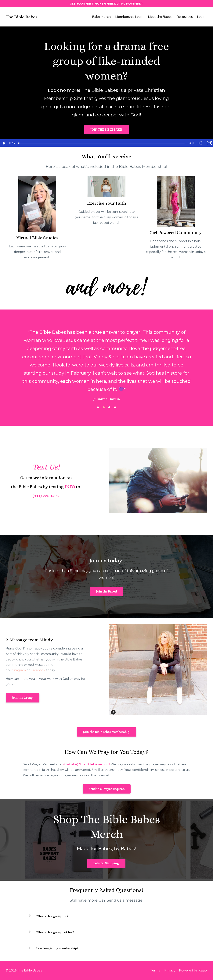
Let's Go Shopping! (106, 863)
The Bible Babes (22, 17)
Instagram (18, 670)
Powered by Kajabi (193, 970)
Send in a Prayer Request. (107, 789)
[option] (106, 362)
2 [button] (104, 407)
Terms (155, 970)
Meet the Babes (160, 17)
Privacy (170, 970)
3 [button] (109, 407)
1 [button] (98, 407)
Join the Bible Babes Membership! (107, 732)
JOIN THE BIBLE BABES (106, 130)
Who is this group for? (52, 916)
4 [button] (115, 407)
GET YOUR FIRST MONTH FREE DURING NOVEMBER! (106, 4)
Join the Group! (23, 698)
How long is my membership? (57, 948)
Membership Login (129, 17)
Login (201, 17)
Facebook (38, 670)
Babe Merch (101, 17)
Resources (185, 17)
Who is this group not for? (55, 932)
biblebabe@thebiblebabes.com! (86, 764)
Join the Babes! (106, 591)
